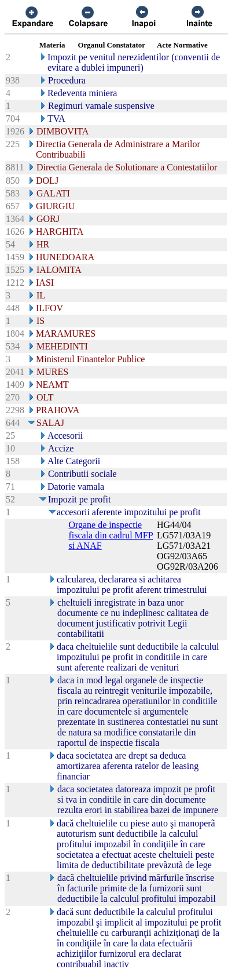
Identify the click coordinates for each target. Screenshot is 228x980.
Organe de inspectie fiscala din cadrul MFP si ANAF (111, 535)
